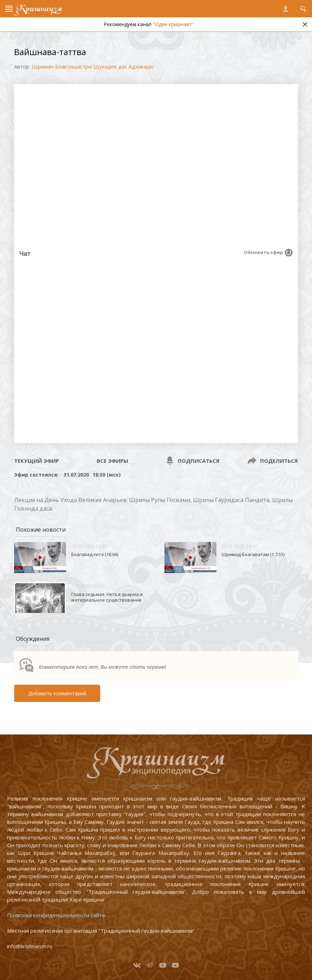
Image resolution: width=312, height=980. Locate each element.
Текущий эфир (37, 461)
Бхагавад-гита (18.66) (95, 554)
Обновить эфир (263, 252)
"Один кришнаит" (173, 24)
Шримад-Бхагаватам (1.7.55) (253, 554)
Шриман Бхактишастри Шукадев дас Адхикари (92, 66)
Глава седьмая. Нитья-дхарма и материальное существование (107, 597)
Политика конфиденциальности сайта (56, 915)
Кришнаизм (39, 9)
